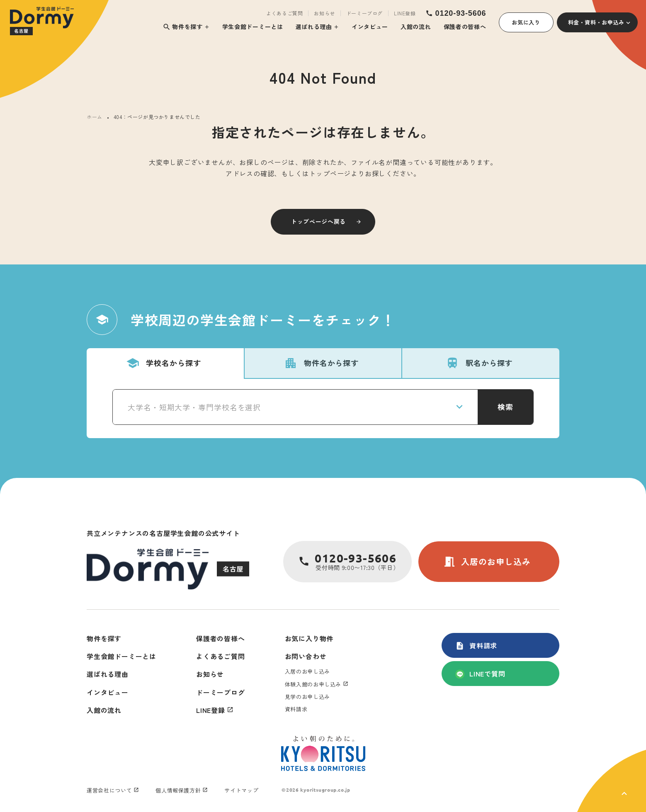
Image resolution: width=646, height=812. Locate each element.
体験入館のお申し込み (313, 684)
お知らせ (324, 13)
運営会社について (109, 790)
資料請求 (476, 645)
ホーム (95, 117)
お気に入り (526, 22)
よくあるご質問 (284, 13)
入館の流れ (416, 27)
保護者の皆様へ (465, 27)
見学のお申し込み (307, 697)
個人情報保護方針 (178, 790)
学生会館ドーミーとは (253, 27)
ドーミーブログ (364, 13)
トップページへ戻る (318, 221)
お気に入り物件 (309, 638)
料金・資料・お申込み (596, 22)
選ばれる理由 (314, 27)
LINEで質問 (480, 674)
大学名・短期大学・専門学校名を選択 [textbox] (194, 407)
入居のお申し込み (487, 562)
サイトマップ (241, 790)
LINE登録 (405, 13)
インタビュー (370, 27)
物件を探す (183, 27)
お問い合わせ (306, 656)
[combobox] (295, 407)
